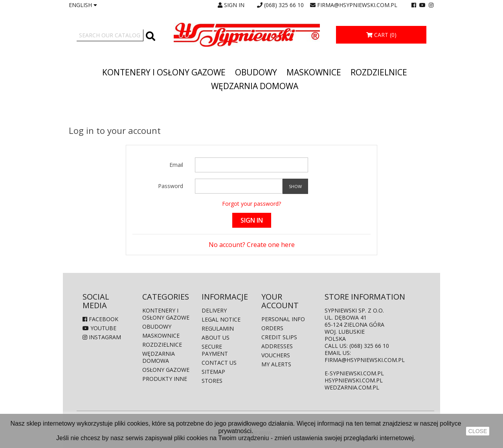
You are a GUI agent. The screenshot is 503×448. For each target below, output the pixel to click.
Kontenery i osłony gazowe (164, 72)
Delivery (214, 310)
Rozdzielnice (379, 72)
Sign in (252, 220)
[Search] (110, 35)
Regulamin (218, 328)
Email (176, 165)
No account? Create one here (252, 245)
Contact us (219, 363)
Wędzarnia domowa (255, 86)
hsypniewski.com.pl (354, 380)
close (478, 431)
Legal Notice (221, 319)
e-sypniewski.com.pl (354, 373)
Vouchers (276, 355)
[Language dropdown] (83, 5)
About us (216, 337)
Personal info (283, 319)
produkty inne (165, 379)
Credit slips (279, 337)
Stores (212, 381)
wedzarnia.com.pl (352, 387)
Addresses (277, 346)
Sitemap (213, 372)
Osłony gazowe (166, 370)
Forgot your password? (251, 204)
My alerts (276, 364)
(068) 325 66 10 (284, 5)
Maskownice (314, 72)
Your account (280, 301)
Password (171, 186)
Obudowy (256, 72)
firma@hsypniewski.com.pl (357, 5)
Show (295, 186)
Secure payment (215, 350)
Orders (272, 328)
